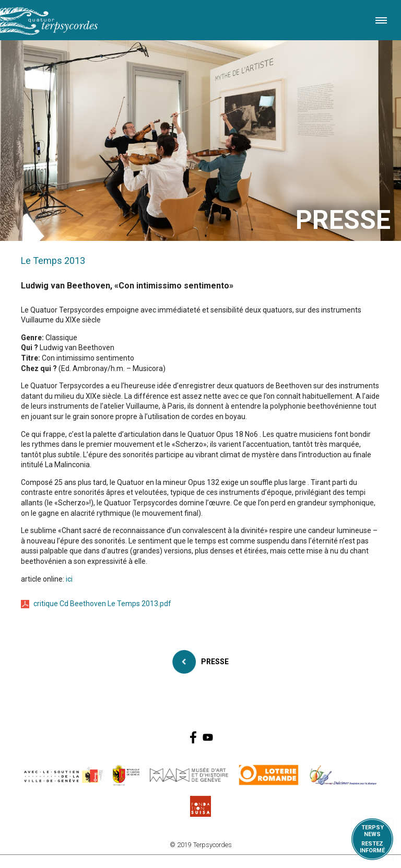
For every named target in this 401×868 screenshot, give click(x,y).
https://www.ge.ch (126, 775)
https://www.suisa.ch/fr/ (200, 806)
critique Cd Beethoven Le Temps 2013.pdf (102, 604)
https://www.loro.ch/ (269, 775)
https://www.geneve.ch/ (63, 775)
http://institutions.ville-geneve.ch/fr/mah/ (189, 775)
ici (69, 579)
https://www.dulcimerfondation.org (343, 775)
